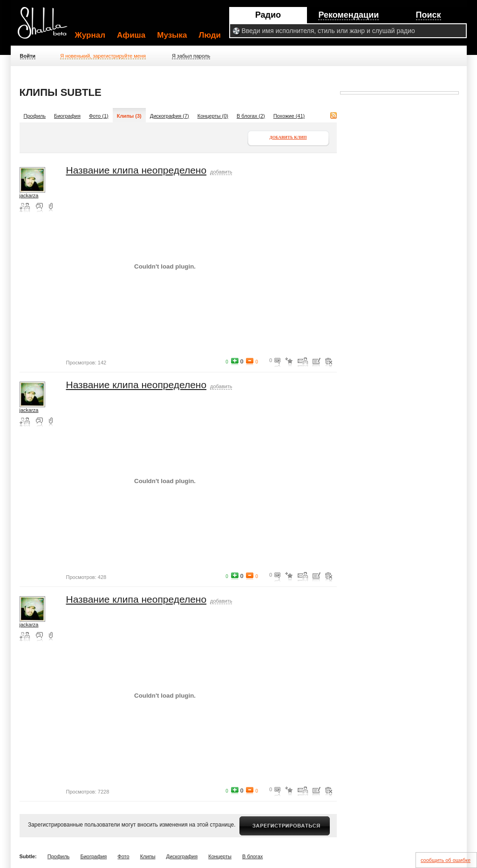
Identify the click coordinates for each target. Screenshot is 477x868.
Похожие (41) (289, 116)
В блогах (252, 856)
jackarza (29, 195)
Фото (123, 856)
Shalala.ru (47, 27)
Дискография (182, 856)
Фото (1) (99, 116)
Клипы (148, 856)
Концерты (220, 856)
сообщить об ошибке (446, 860)
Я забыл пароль (191, 56)
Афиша (131, 35)
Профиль (35, 116)
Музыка (172, 35)
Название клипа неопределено (136, 170)
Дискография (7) (170, 116)
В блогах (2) (251, 116)
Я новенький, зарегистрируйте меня (103, 56)
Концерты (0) (213, 116)
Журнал (90, 35)
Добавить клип (288, 137)
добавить (221, 172)
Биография (67, 116)
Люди (210, 35)
